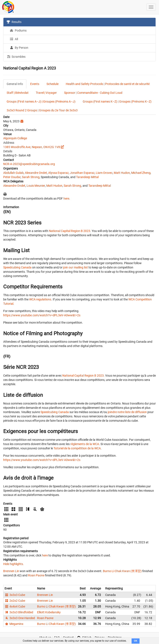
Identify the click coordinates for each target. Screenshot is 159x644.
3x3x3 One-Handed (20, 618)
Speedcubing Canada (17, 267)
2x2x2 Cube (15, 601)
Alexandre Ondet (36, 173)
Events (35, 84)
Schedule (52, 84)
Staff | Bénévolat (18, 93)
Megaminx (14, 624)
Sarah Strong (31, 177)
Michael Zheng (141, 173)
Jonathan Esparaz (82, 173)
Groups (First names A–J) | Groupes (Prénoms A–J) (41, 102)
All (14, 39)
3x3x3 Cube (15, 595)
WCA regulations (40, 299)
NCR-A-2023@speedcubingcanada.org (29, 164)
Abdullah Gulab (13, 173)
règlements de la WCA (85, 444)
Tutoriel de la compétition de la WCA (77, 448)
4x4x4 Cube (15, 606)
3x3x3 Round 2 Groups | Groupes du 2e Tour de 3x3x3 (42, 110)
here (66, 199)
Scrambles (16, 56)
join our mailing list (76, 267)
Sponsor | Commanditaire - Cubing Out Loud (93, 93)
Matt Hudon (122, 173)
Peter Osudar (12, 177)
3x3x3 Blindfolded (19, 612)
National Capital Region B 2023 (70, 231)
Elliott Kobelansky (49, 612)
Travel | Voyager (46, 93)
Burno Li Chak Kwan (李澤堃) (122, 571)
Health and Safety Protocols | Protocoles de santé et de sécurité (108, 84)
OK (136, 641)
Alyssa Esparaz (58, 173)
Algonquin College (15, 138)
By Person (19, 48)
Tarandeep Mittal (87, 177)
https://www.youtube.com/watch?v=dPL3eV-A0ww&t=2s (42, 315)
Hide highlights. (13, 564)
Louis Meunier (36, 186)
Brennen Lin (11, 571)
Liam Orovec (104, 173)
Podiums (18, 30)
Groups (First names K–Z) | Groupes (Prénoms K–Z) (117, 102)
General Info (15, 84)
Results (14, 22)
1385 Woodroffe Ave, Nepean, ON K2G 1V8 (32, 147)
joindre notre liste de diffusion (127, 412)
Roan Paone (36, 575)
